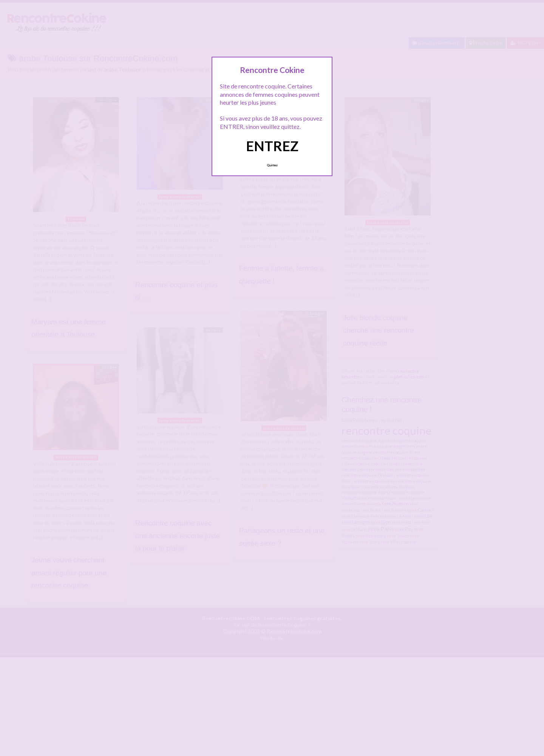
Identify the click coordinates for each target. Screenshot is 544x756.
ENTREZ (272, 146)
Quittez (272, 165)
